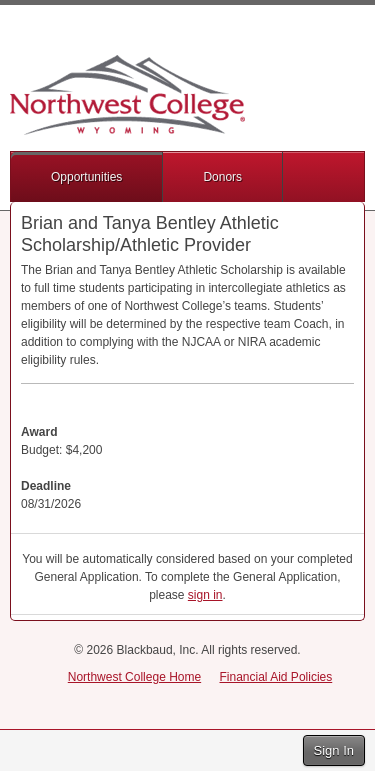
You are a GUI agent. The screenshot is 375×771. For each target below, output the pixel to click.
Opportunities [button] (86, 177)
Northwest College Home (134, 677)
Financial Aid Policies (276, 677)
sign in (205, 595)
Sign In (334, 750)
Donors (222, 177)
